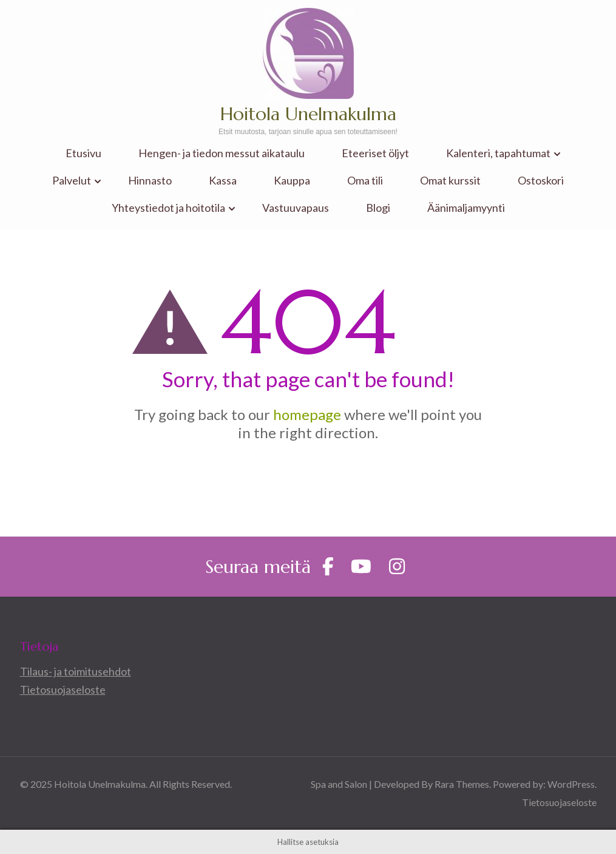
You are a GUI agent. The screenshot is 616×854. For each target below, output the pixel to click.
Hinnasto (150, 181)
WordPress (571, 784)
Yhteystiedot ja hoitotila (168, 208)
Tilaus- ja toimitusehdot (76, 671)
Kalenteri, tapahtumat (498, 153)
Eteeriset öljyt (375, 153)
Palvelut (72, 181)
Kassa (223, 181)
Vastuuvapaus (296, 208)
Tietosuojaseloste (63, 690)
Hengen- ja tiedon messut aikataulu (222, 153)
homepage (307, 414)
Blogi (378, 208)
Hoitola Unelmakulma (308, 114)
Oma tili (365, 181)
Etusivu (83, 153)
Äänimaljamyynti (466, 208)
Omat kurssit (450, 181)
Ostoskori (541, 181)
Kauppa (292, 181)
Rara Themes (462, 784)
